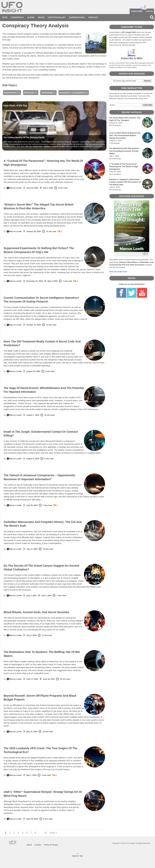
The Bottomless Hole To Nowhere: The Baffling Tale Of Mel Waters (54, 654)
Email (112, 105)
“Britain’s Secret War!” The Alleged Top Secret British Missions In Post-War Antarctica (54, 207)
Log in (149, 11)
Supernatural (77, 17)
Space (41, 17)
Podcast (93, 17)
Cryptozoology (57, 17)
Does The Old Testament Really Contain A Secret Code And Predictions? (54, 343)
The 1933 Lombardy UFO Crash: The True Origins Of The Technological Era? (54, 750)
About (29, 845)
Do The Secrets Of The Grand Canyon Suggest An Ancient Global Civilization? (54, 568)
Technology (47, 93)
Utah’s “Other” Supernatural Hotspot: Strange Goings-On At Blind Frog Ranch (54, 794)
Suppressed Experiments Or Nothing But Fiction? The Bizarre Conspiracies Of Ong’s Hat (54, 250)
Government (10, 93)
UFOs (5, 17)
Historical (29, 93)
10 (45, 833)
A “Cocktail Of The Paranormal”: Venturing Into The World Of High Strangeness (54, 163)
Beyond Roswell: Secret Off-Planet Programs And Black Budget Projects (54, 698)
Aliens (31, 17)
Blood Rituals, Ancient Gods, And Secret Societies (54, 612)
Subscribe (137, 11)
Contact (38, 845)
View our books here (118, 272)
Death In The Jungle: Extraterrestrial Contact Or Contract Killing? (54, 434)
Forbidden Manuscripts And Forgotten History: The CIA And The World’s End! (54, 524)
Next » (53, 833)
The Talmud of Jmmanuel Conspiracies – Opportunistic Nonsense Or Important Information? (54, 477)
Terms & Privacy (51, 845)
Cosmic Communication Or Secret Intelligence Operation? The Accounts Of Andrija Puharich (54, 300)
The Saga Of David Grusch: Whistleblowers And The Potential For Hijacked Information (54, 390)
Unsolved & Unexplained (72, 93)
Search (147, 81)
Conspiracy (17, 17)
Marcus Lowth (14, 188)
